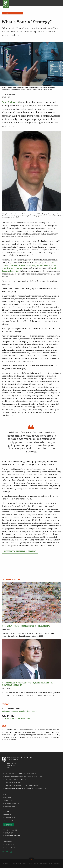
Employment (7, 842)
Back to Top (31, 860)
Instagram (3, 852)
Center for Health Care (12, 783)
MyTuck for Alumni (10, 830)
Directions (7, 815)
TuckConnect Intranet (11, 836)
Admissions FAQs (9, 806)
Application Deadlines (11, 803)
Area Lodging (8, 821)
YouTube (11, 852)
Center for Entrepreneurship (14, 780)
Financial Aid (8, 800)
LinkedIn (7, 852)
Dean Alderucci (10, 102)
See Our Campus (9, 818)
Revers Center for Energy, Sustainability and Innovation (24, 788)
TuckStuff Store (9, 833)
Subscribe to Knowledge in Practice (20, 551)
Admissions (7, 797)
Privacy (57, 864)
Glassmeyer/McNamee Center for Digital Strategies (22, 777)
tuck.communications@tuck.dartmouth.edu (19, 711)
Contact (6, 812)
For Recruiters (9, 845)
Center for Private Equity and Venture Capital (20, 785)
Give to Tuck (8, 825)
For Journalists (9, 848)
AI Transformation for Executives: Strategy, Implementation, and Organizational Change (29, 265)
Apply (5, 794)
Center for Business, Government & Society (19, 774)
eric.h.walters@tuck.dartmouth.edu (16, 718)
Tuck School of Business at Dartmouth (6, 4)
